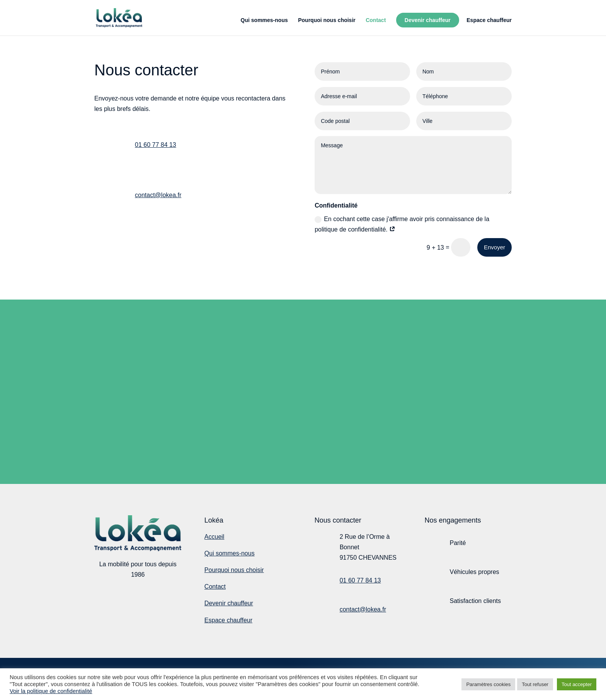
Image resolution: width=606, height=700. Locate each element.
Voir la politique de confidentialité (51, 691)
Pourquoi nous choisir (327, 20)
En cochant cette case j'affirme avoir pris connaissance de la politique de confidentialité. (402, 224)
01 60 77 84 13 (156, 145)
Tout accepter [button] (577, 684)
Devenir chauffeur (428, 20)
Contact (376, 20)
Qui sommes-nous (264, 20)
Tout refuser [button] (535, 684)
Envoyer (495, 247)
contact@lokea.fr (158, 195)
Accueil (214, 537)
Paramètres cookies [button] (488, 684)
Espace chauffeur (489, 20)
